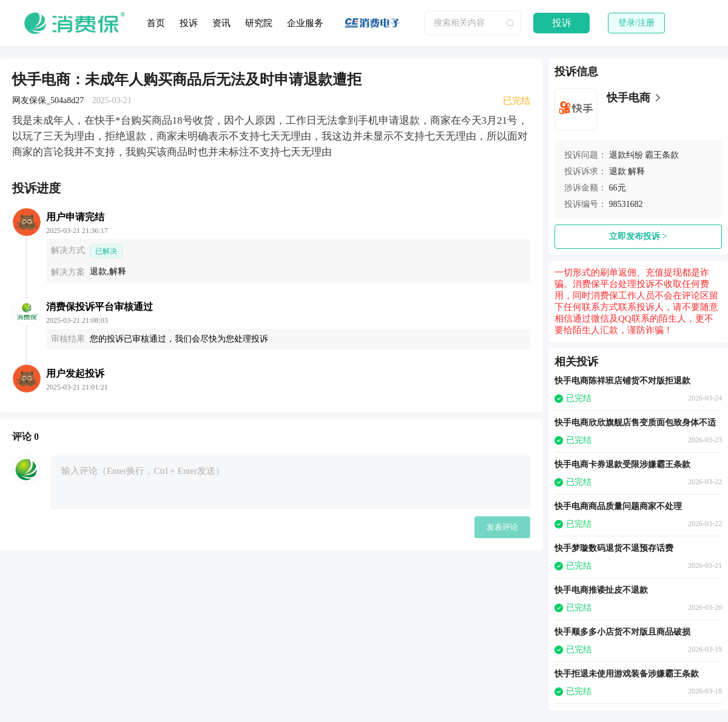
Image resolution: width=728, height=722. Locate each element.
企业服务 (305, 23)
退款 (618, 171)
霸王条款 (662, 155)
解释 (636, 171)
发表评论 (502, 527)
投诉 (189, 23)
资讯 (221, 23)
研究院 (259, 23)
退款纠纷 (626, 155)
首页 (156, 23)
